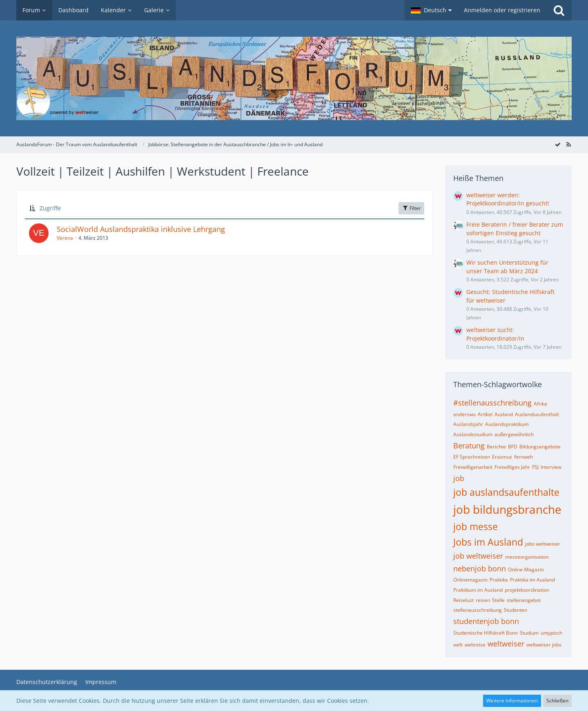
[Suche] (559, 10)
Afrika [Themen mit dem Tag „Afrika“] (540, 404)
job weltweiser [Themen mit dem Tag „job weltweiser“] (478, 556)
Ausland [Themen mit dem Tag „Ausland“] (504, 414)
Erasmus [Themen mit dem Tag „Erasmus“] (502, 457)
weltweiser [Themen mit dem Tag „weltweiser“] (506, 644)
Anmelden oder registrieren (502, 10)
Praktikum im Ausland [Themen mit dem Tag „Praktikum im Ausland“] (478, 590)
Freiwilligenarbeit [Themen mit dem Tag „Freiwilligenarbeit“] (473, 467)
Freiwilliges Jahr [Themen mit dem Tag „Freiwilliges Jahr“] (512, 467)
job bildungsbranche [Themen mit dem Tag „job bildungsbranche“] (507, 509)
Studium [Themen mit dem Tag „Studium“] (529, 633)
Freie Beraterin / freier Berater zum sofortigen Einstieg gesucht (515, 229)
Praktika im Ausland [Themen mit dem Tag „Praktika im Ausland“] (532, 580)
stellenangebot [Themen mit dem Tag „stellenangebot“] (524, 600)
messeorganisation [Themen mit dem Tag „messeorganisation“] (527, 557)
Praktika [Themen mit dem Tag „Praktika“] (499, 580)
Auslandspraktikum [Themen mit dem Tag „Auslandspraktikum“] (507, 424)
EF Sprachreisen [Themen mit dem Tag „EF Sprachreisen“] (472, 457)
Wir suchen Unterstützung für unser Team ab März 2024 (507, 267)
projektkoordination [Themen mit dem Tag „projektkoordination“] (527, 590)
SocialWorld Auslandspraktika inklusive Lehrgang (141, 229)
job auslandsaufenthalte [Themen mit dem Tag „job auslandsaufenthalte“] (506, 492)
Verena (65, 238)
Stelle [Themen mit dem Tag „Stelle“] (498, 600)
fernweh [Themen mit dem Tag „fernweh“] (523, 457)
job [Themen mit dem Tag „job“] (459, 478)
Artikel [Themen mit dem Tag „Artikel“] (485, 414)
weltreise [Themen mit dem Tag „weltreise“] (475, 645)
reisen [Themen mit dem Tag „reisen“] (483, 600)
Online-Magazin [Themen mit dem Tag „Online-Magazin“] (526, 569)
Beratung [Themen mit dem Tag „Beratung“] (469, 446)
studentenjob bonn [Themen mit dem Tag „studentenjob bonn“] (486, 621)
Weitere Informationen (512, 701)
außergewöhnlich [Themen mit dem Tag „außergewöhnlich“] (514, 434)
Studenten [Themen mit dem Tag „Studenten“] (516, 610)
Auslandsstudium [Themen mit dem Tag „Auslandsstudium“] (473, 434)
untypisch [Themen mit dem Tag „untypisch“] (551, 633)
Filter (411, 208)
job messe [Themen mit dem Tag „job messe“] (476, 526)
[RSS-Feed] (568, 144)
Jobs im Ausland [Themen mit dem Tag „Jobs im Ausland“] (488, 542)
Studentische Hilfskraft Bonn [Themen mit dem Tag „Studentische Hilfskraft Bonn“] (486, 633)
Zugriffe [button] (50, 208)
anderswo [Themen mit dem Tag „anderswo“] (464, 414)
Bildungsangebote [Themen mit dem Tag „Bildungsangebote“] (540, 447)
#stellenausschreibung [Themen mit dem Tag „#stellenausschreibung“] (492, 403)
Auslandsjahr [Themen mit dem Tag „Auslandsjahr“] (468, 424)
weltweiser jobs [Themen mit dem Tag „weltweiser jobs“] (544, 645)
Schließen (557, 701)
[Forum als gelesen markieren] (558, 144)
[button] (431, 10)
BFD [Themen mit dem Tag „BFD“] (513, 447)
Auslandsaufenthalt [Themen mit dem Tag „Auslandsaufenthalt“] (537, 414)
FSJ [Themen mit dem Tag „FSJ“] (535, 467)
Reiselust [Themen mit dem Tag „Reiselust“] (463, 600)
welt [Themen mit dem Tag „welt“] (458, 645)
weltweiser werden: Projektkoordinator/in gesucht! (508, 199)
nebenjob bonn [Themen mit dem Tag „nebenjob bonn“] (480, 568)
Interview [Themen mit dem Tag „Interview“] (551, 467)
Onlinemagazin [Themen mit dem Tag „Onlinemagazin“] (470, 580)
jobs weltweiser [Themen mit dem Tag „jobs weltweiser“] (543, 544)
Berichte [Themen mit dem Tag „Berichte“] (496, 447)
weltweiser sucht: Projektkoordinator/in (495, 334)
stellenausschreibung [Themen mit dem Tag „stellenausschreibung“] (478, 610)
